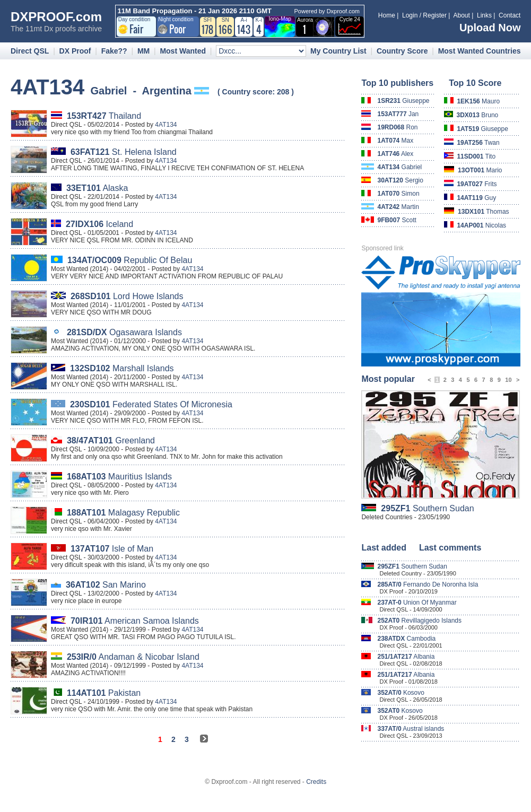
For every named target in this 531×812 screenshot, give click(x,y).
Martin (398, 207)
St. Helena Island (124, 152)
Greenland (111, 440)
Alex (395, 154)
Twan (478, 143)
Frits (477, 184)
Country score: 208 (256, 92)
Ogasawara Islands (124, 332)
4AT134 (166, 125)
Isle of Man (112, 549)
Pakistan (104, 693)
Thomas (484, 212)
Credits (316, 782)
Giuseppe (403, 101)
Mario (480, 170)
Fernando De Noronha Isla (428, 584)
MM (143, 51)
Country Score (402, 51)
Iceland (99, 224)
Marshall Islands (122, 368)
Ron (397, 127)
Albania (406, 657)
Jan (398, 114)
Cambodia (406, 639)
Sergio (400, 180)
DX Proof (75, 51)
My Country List (338, 51)
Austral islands (411, 729)
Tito (476, 156)
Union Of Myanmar (417, 603)
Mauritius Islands (119, 477)
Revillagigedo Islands (419, 621)
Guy (476, 198)
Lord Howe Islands (127, 296)
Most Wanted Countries (480, 51)
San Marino (106, 585)
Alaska (97, 188)
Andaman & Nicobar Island (133, 657)
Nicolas (481, 225)
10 (508, 380)
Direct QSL (30, 51)
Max (395, 141)
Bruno (478, 115)
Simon (398, 194)
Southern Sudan (427, 508)
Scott (397, 220)
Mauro (478, 101)
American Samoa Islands (135, 621)
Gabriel (399, 167)
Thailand (104, 116)
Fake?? (114, 51)
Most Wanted (183, 51)
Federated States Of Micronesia (151, 404)
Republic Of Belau (130, 260)
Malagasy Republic (123, 513)
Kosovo (401, 693)
